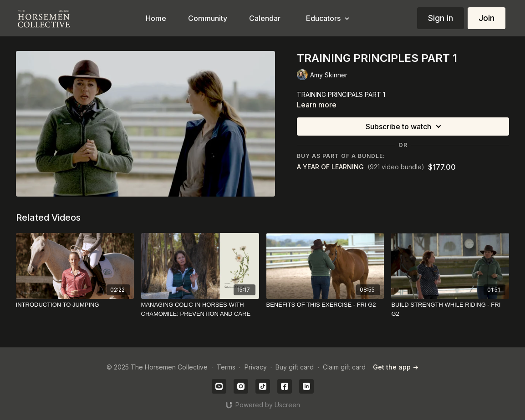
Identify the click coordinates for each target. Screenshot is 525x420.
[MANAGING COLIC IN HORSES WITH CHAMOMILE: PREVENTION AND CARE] (200, 309)
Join (487, 18)
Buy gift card (295, 367)
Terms (226, 367)
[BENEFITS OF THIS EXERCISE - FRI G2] (325, 305)
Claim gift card (344, 367)
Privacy (256, 367)
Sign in (441, 18)
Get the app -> (396, 367)
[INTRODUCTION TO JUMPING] (75, 305)
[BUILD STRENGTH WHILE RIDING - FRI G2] (450, 309)
